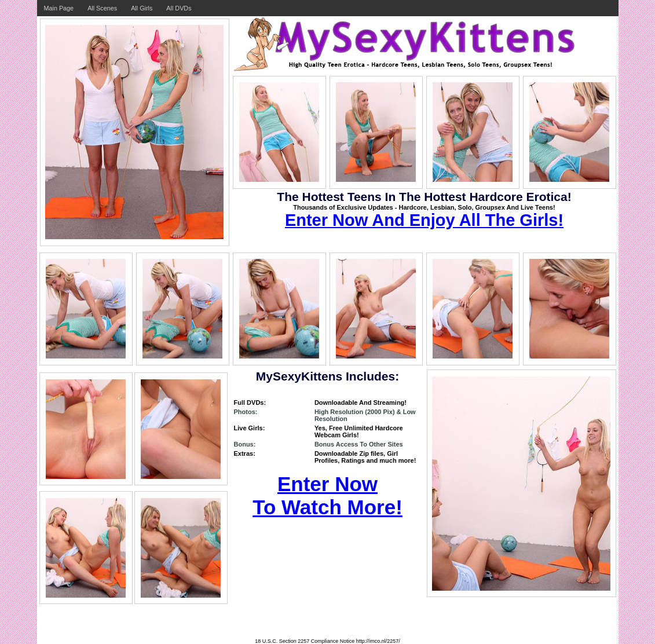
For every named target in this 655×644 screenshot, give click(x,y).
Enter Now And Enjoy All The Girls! (424, 220)
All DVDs (179, 8)
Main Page (59, 8)
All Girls (142, 8)
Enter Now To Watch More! (327, 495)
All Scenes (102, 8)
